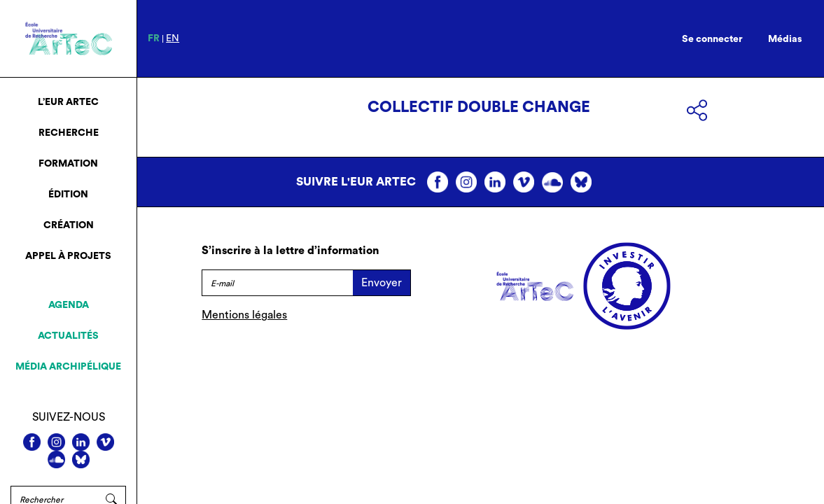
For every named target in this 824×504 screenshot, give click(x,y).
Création (69, 225)
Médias (785, 39)
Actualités (68, 336)
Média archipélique (68, 367)
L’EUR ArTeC (68, 102)
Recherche (69, 133)
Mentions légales (244, 315)
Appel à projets (68, 256)
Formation (68, 164)
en (173, 38)
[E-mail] (277, 283)
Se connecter (712, 39)
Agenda (69, 305)
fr (154, 38)
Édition (68, 195)
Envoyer (382, 283)
